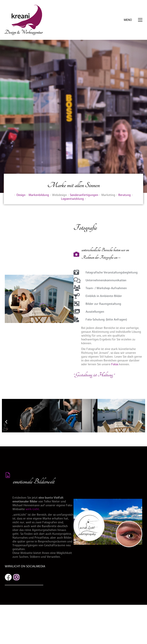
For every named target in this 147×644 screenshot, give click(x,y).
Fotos (115, 364)
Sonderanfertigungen (84, 195)
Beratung (125, 195)
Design (21, 195)
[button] (133, 20)
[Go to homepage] (24, 20)
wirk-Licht (32, 509)
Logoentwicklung (72, 199)
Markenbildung (39, 195)
